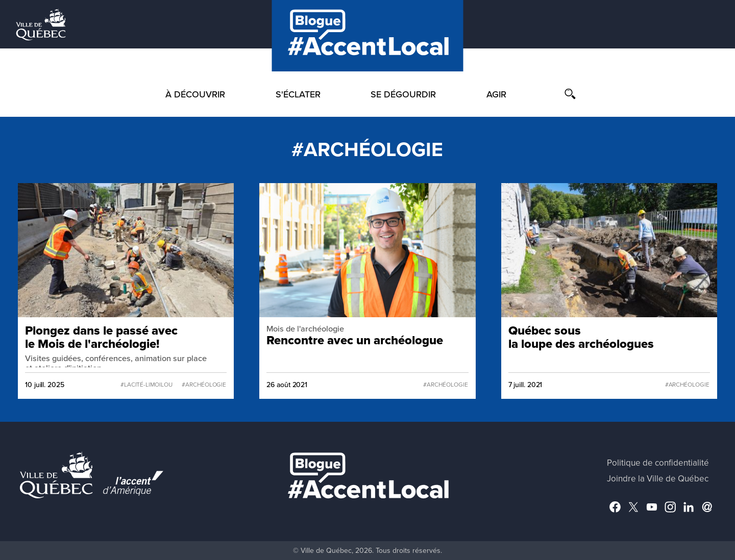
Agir (496, 94)
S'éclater (298, 94)
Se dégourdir (403, 94)
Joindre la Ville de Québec (658, 479)
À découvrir (195, 94)
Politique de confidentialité (658, 463)
